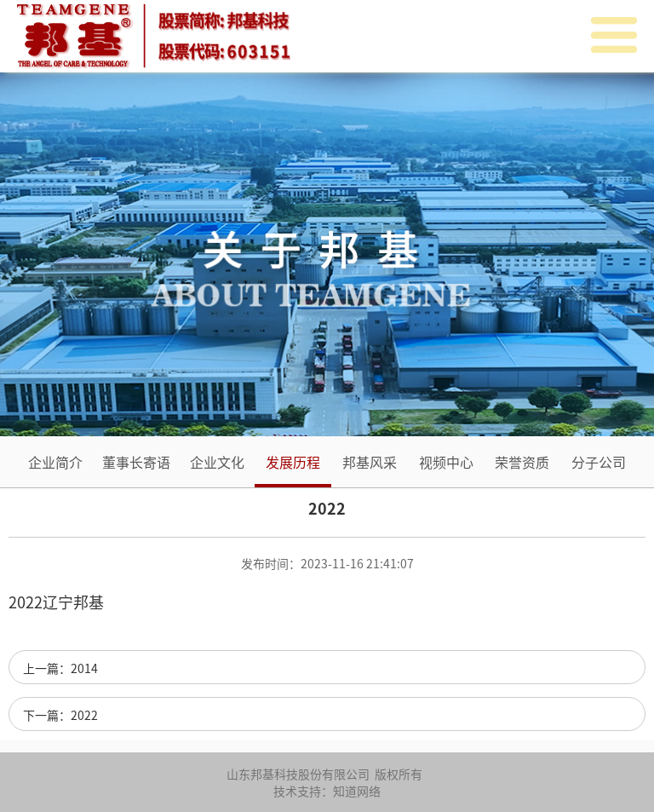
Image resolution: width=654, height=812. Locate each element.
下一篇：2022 (60, 715)
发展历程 (293, 462)
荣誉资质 (522, 462)
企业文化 (217, 462)
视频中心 (446, 462)
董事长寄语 (136, 462)
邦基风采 (370, 462)
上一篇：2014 (60, 668)
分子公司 (599, 462)
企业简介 (55, 462)
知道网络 (357, 791)
